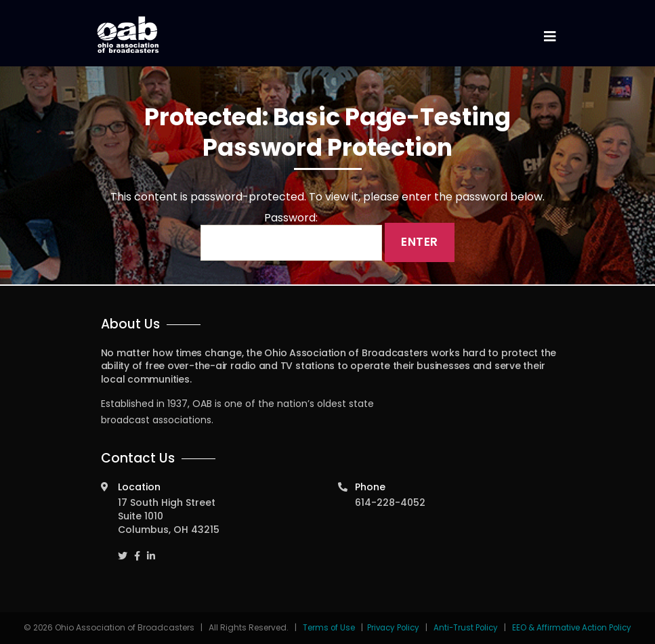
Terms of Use (325, 627)
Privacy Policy (390, 627)
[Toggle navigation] (550, 37)
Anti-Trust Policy (465, 627)
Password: (291, 236)
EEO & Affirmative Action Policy (574, 627)
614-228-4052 (390, 502)
